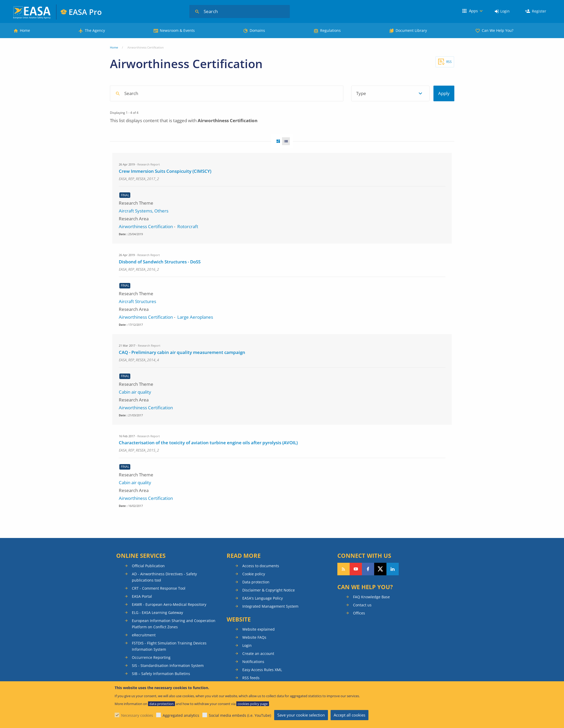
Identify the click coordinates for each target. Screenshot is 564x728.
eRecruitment (144, 635)
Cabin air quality (135, 392)
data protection (161, 704)
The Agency (95, 30)
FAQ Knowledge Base (371, 597)
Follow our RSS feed (343, 569)
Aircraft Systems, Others (144, 211)
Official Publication (148, 566)
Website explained (258, 629)
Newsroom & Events (177, 30)
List (287, 141)
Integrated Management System (270, 606)
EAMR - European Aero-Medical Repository (169, 604)
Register (539, 11)
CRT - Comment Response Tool (159, 588)
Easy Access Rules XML (262, 670)
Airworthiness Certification (146, 226)
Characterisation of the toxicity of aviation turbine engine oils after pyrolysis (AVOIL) (208, 443)
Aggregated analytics (181, 715)
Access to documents (261, 566)
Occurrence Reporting (151, 657)
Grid (277, 141)
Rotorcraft (188, 226)
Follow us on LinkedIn (393, 569)
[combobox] (260, 93)
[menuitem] (502, 11)
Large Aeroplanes (195, 317)
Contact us (362, 605)
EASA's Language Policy (263, 598)
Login (505, 11)
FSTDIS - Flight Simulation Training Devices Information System (169, 646)
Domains (257, 30)
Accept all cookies (349, 715)
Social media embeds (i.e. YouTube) (240, 715)
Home (25, 30)
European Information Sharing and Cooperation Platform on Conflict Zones (174, 624)
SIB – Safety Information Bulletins (161, 674)
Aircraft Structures (137, 301)
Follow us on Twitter (380, 569)
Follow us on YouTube (356, 569)
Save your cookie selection (301, 715)
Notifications (253, 662)
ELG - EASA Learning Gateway (157, 612)
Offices (359, 613)
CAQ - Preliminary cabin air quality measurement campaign (182, 352)
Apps (473, 11)
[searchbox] (229, 93)
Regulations (330, 30)
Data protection (256, 582)
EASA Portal (142, 596)
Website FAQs (254, 637)
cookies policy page (253, 704)
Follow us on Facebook (368, 569)
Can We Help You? (498, 30)
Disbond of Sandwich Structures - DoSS (160, 262)
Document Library (411, 30)
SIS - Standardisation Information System (168, 665)
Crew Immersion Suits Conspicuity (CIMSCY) (165, 171)
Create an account (258, 653)
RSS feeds (251, 678)
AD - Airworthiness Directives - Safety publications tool (164, 577)
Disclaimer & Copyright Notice (269, 590)
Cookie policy (254, 574)
